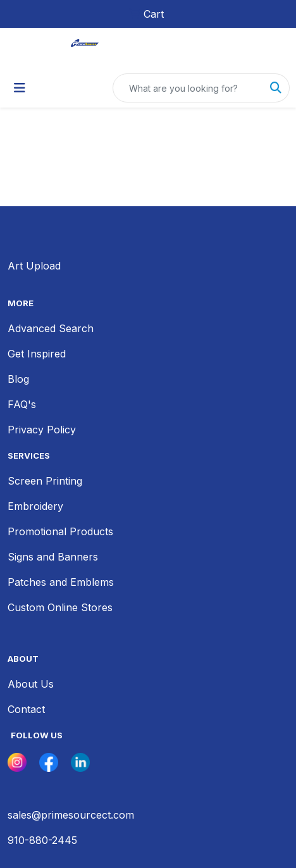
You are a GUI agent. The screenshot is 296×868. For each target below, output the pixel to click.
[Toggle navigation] (20, 88)
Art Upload (34, 266)
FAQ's (22, 404)
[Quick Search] (188, 88)
